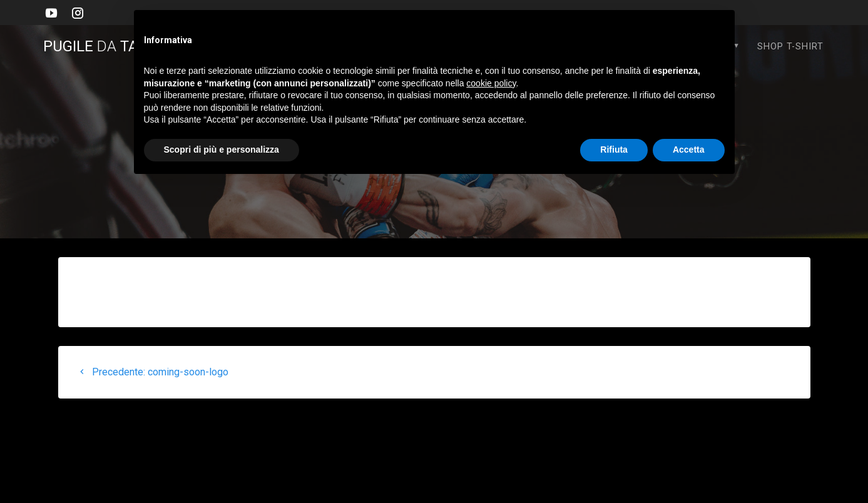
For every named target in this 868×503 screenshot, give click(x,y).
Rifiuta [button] (614, 150)
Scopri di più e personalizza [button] (222, 150)
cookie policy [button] (491, 83)
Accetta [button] (689, 150)
